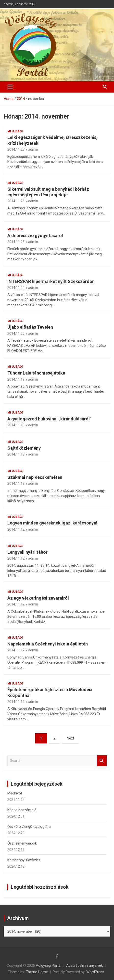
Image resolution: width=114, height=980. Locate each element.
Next (70, 738)
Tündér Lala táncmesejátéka (36, 373)
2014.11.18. (16, 425)
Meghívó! (15, 793)
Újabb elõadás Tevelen (30, 327)
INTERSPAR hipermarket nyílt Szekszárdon (51, 281)
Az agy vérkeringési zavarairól (38, 598)
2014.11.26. (16, 201)
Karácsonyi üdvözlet (24, 860)
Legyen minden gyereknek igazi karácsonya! (52, 523)
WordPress (95, 972)
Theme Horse (37, 972)
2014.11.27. (16, 149)
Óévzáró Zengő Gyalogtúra (29, 827)
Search (102, 761)
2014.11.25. (16, 242)
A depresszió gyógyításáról (35, 235)
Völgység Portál (49, 966)
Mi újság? (15, 131)
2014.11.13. (16, 454)
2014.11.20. (16, 288)
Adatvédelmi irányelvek (84, 966)
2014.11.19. (16, 379)
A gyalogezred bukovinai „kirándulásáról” (49, 419)
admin (33, 149)
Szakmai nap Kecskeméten (35, 477)
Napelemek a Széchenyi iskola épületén (48, 644)
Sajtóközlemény (24, 448)
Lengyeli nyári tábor (27, 552)
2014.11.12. (16, 529)
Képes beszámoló (22, 810)
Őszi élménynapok (22, 843)
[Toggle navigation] (10, 87)
